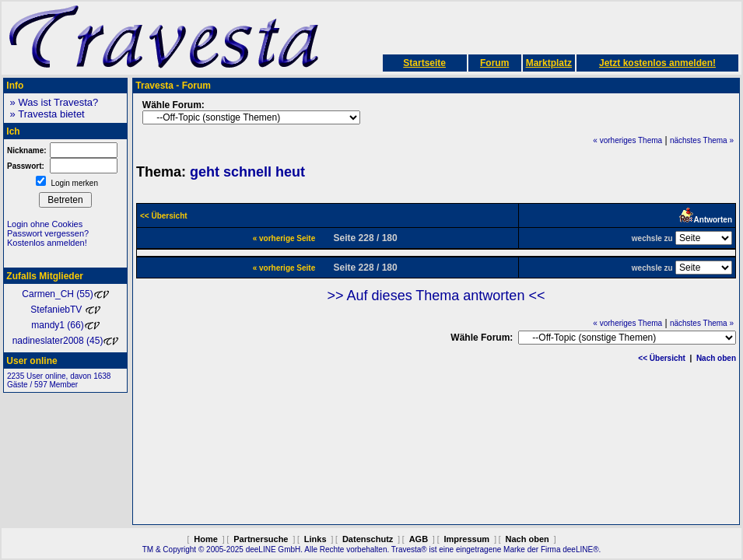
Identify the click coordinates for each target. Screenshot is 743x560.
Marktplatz (549, 63)
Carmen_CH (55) (65, 294)
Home (206, 539)
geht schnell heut (247, 172)
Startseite (424, 63)
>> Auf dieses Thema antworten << (436, 296)
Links (315, 539)
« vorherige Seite (284, 238)
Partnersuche (261, 539)
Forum (494, 63)
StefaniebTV (65, 310)
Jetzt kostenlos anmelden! (657, 63)
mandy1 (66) (65, 325)
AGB (419, 539)
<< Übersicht (662, 358)
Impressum (466, 539)
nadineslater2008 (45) (66, 341)
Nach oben (716, 358)
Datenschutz (368, 539)
